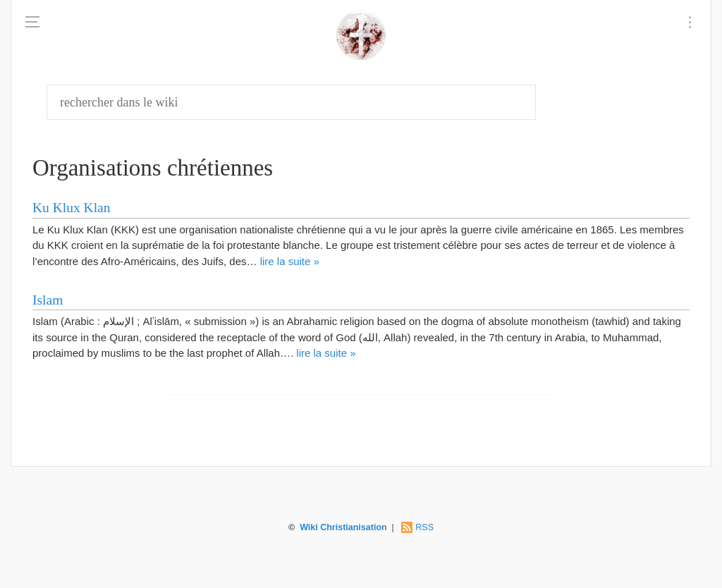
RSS (424, 527)
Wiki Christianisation (343, 527)
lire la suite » (290, 261)
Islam (48, 300)
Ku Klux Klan (72, 208)
